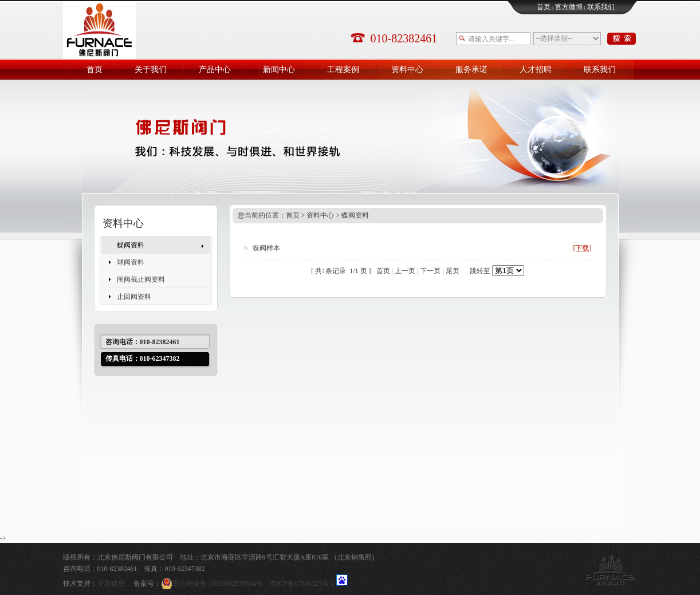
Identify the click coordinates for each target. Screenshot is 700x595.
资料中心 (320, 215)
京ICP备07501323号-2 (302, 584)
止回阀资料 (134, 297)
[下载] (583, 248)
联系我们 (601, 7)
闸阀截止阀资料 (141, 279)
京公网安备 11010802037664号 (216, 584)
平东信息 (111, 584)
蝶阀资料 (131, 245)
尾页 (453, 271)
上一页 (405, 271)
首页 (544, 7)
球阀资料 (131, 262)
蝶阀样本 (266, 248)
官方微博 (569, 7)
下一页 (430, 271)
